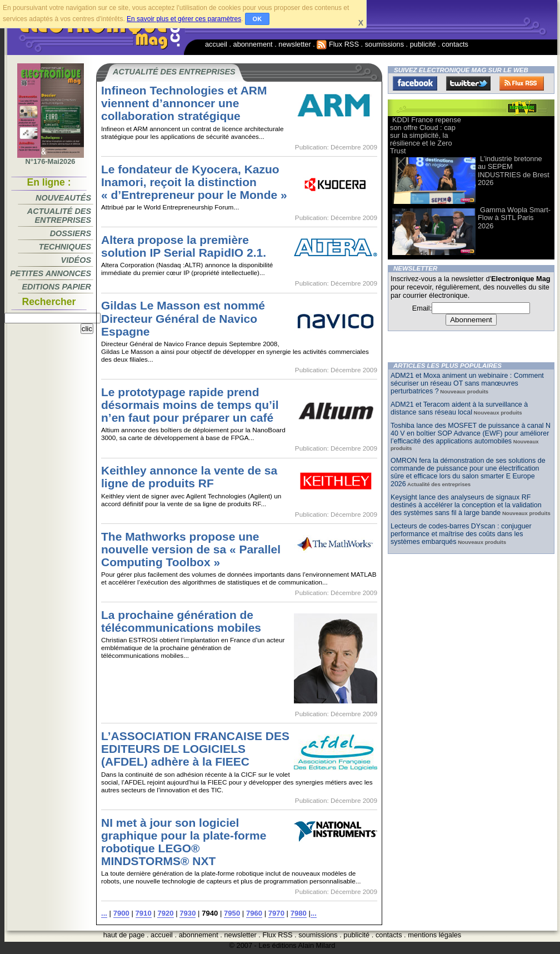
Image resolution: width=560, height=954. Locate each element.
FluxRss (522, 83)
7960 (254, 913)
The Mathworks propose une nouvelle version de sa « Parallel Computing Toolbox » (191, 549)
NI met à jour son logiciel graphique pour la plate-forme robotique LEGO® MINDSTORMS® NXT (184, 842)
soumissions (384, 44)
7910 (144, 913)
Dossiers (71, 233)
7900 (121, 913)
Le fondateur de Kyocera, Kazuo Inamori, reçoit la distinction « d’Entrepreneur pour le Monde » (194, 182)
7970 (276, 913)
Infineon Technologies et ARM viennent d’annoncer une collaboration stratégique (184, 103)
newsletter (294, 44)
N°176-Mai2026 (51, 158)
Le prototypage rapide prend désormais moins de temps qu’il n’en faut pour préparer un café (190, 405)
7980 (299, 913)
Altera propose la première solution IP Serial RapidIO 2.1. (184, 246)
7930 (187, 913)
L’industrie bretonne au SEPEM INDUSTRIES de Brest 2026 (514, 170)
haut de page (124, 935)
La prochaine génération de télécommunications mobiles (181, 621)
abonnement (253, 44)
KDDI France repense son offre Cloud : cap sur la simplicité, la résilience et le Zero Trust (426, 135)
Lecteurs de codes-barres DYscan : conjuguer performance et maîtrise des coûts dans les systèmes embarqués (461, 534)
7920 (165, 913)
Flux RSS (338, 44)
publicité (423, 44)
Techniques (65, 247)
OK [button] (257, 19)
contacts (455, 44)
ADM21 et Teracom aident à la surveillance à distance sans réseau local (459, 408)
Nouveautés (63, 198)
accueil (216, 44)
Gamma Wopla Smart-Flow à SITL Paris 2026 (514, 218)
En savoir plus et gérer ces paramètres (184, 19)
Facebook (415, 83)
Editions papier (57, 287)
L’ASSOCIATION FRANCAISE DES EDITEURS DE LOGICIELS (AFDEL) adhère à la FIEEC (195, 749)
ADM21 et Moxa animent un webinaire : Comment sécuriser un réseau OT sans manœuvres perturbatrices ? (467, 383)
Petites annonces (51, 273)
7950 (232, 913)
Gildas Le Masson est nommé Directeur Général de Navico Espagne (183, 318)
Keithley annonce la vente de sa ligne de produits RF (189, 477)
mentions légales (434, 935)
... (104, 913)
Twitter (468, 83)
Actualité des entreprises (59, 216)
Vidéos (76, 260)
